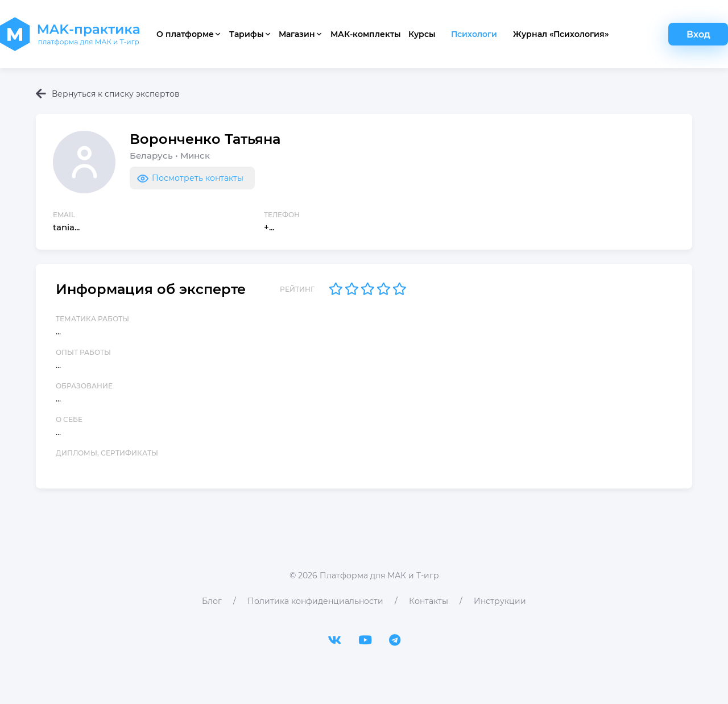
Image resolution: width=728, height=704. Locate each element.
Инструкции (500, 601)
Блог (212, 601)
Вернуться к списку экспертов (108, 94)
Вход (698, 34)
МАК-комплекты (366, 34)
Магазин (301, 34)
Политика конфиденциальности (315, 601)
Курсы (422, 34)
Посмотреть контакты (189, 178)
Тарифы (251, 34)
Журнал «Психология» (561, 34)
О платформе (189, 34)
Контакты (429, 601)
